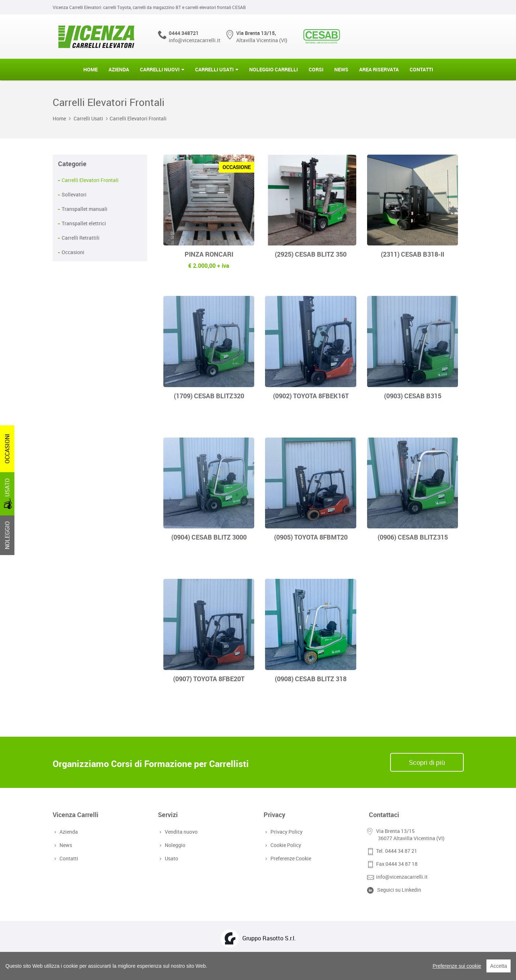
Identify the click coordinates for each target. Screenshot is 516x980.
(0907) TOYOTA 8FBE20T (209, 679)
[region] (258, 966)
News (341, 69)
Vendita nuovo (180, 832)
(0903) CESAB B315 (413, 396)
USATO (8, 494)
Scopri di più (427, 762)
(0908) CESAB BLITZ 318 (311, 679)
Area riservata (379, 69)
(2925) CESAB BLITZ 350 (311, 254)
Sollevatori (74, 194)
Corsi (316, 69)
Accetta (499, 966)
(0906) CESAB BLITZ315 (413, 537)
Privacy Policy (286, 832)
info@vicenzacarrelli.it (195, 40)
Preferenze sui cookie (457, 966)
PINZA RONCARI (209, 254)
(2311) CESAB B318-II (413, 254)
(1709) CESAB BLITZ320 (209, 396)
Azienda (119, 69)
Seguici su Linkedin (399, 890)
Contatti (421, 69)
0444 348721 (184, 33)
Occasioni (73, 252)
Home (91, 69)
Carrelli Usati (214, 69)
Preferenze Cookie (290, 858)
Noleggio (174, 845)
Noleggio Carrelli (274, 69)
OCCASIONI (7, 449)
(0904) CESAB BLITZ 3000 (209, 537)
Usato (171, 858)
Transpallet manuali (85, 209)
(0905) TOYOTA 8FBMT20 (311, 537)
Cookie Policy (285, 845)
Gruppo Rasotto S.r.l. (269, 938)
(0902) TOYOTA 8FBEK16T (311, 396)
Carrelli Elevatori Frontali (138, 118)
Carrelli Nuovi (160, 69)
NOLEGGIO (7, 535)
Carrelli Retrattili (81, 238)
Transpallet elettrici (84, 223)
